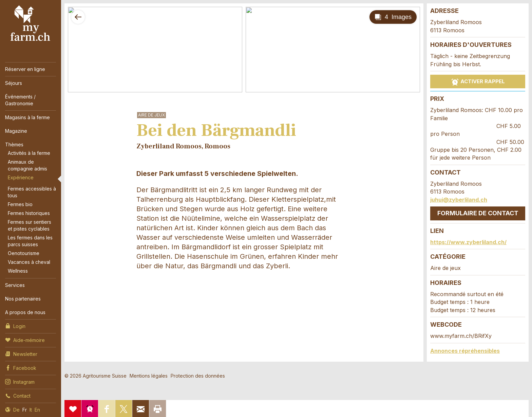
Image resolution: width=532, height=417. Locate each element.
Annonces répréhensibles (465, 351)
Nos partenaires (23, 299)
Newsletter (21, 353)
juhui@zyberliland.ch (459, 200)
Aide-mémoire (25, 340)
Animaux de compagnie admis (27, 165)
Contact (18, 395)
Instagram (20, 381)
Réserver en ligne (25, 69)
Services (15, 285)
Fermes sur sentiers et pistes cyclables (30, 225)
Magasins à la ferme (27, 117)
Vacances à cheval (29, 262)
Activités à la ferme (29, 153)
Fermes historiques (29, 213)
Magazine (16, 131)
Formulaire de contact (478, 213)
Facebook (21, 367)
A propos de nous (25, 312)
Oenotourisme (24, 253)
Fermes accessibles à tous (32, 192)
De (16, 410)
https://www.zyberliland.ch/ (468, 242)
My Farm (31, 23)
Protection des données (198, 376)
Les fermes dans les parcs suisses (30, 241)
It (31, 410)
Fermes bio (20, 204)
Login (15, 326)
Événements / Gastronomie (20, 100)
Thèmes (14, 144)
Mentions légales (149, 376)
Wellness (18, 271)
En (37, 410)
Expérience (21, 177)
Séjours (14, 83)
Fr (25, 410)
